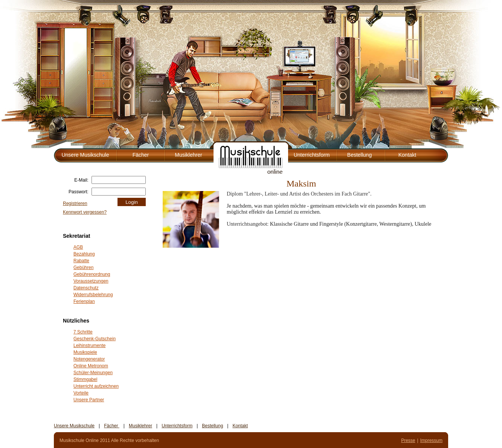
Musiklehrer (188, 155)
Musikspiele (85, 352)
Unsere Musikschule (85, 155)
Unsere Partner (89, 400)
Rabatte (81, 261)
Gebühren (83, 268)
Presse (408, 440)
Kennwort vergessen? (85, 212)
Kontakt (407, 155)
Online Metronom (91, 366)
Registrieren (75, 203)
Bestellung (359, 155)
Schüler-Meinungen (93, 373)
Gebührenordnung (92, 274)
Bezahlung (84, 254)
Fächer (141, 155)
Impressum (431, 440)
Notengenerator (89, 359)
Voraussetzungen (91, 281)
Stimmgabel (85, 379)
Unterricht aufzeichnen (96, 386)
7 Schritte (83, 332)
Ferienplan (84, 301)
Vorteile (81, 393)
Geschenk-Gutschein (95, 339)
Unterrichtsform (312, 155)
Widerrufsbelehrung (93, 295)
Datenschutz (86, 288)
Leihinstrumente (89, 346)
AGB (78, 247)
